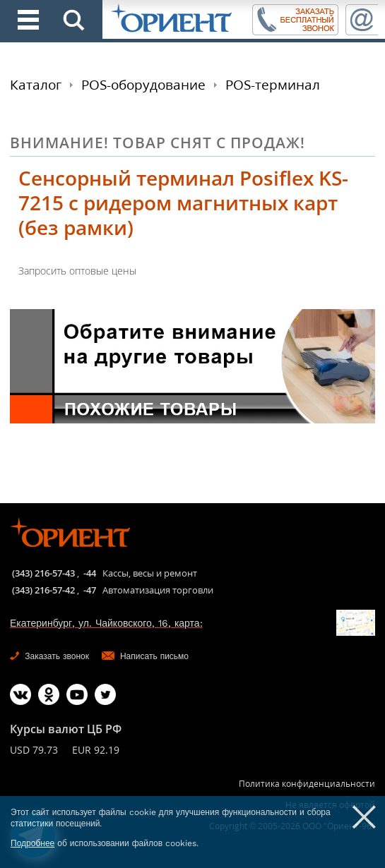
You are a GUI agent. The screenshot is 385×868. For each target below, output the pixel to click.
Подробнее (32, 843)
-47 (90, 590)
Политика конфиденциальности (307, 784)
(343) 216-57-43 (43, 573)
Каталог (36, 85)
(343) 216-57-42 (43, 590)
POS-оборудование (143, 85)
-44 (90, 573)
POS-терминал (273, 85)
